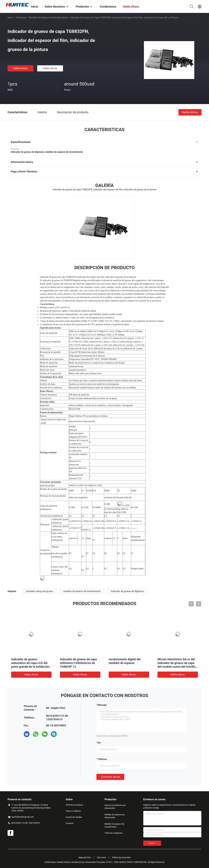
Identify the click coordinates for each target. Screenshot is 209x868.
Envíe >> (152, 843)
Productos (21, 18)
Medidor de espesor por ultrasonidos (115, 816)
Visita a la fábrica (73, 811)
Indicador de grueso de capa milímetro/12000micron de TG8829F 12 (78, 663)
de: (99, 743)
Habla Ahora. (21, 68)
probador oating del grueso (40, 591)
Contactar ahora (110, 777)
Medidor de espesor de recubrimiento (48, 18)
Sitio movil (101, 858)
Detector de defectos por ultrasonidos (115, 807)
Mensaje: (102, 705)
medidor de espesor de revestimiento (82, 591)
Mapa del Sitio (85, 858)
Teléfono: (102, 759)
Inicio (10, 18)
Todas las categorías (113, 833)
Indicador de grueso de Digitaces (127, 591)
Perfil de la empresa (74, 805)
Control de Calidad (74, 817)
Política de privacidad (121, 858)
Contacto (70, 823)
